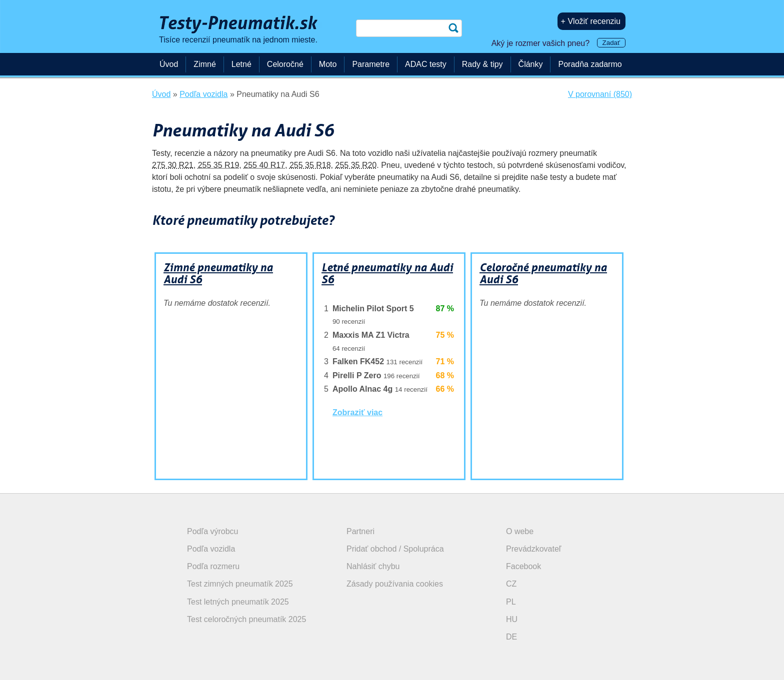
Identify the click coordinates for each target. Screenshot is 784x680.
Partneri (360, 531)
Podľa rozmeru (213, 566)
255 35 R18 (310, 165)
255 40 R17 (264, 165)
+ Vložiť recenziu (591, 21)
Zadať (611, 43)
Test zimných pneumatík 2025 (240, 584)
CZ (511, 584)
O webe (520, 531)
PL (511, 602)
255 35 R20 (356, 165)
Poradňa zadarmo (590, 64)
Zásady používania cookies (395, 584)
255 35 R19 (219, 165)
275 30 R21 (173, 165)
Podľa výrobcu (213, 531)
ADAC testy (426, 64)
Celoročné (285, 64)
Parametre (371, 64)
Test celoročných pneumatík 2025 (246, 619)
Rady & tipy (482, 64)
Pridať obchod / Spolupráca (395, 549)
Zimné (204, 64)
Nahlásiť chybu (373, 566)
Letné (241, 64)
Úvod (169, 64)
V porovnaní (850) (600, 94)
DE (511, 637)
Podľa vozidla (211, 549)
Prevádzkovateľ (534, 549)
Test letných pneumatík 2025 (238, 602)
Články (531, 64)
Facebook (523, 566)
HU (512, 619)
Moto (328, 64)
